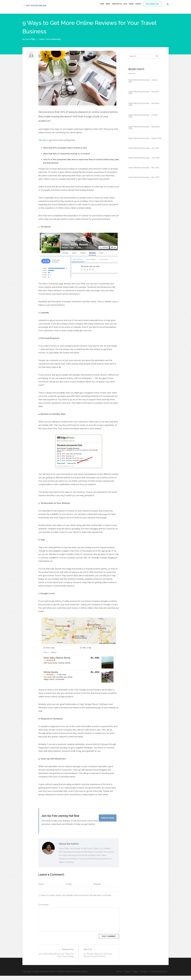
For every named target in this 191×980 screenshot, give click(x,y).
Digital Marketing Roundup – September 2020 (144, 132)
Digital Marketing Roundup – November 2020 (144, 109)
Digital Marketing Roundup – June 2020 (144, 162)
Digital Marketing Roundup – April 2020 (144, 182)
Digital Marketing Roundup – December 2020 (144, 97)
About (108, 6)
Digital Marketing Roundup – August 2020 (145, 143)
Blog (125, 6)
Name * (42, 888)
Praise (131, 6)
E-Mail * (69, 888)
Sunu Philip (30, 44)
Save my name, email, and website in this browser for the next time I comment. (76, 900)
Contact (138, 6)
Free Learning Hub (152, 7)
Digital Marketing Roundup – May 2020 (144, 172)
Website (97, 888)
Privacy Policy (81, 976)
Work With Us (117, 6)
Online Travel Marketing (50, 44)
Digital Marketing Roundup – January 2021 (143, 85)
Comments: (44, 909)
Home (102, 6)
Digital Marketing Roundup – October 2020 (143, 120)
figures (46, 144)
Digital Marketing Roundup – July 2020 (144, 152)
